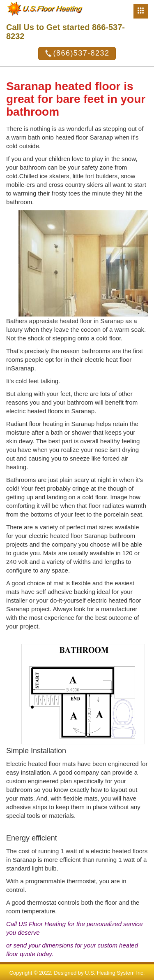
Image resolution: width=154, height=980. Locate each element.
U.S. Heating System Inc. (115, 973)
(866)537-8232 (77, 54)
